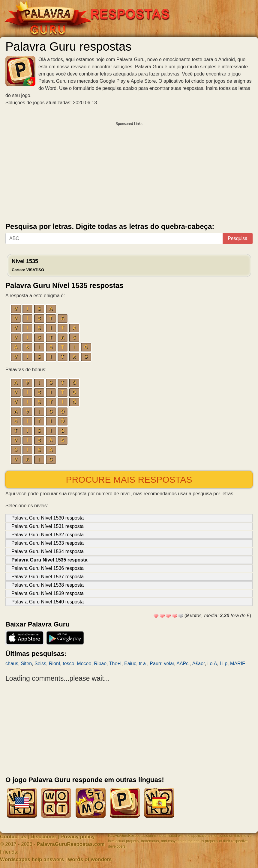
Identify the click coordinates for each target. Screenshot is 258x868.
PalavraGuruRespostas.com (71, 844)
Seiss (40, 664)
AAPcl (183, 664)
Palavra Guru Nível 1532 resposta (48, 535)
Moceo (84, 664)
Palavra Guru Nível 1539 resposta (48, 593)
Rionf (54, 664)
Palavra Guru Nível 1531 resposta (48, 526)
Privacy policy (78, 837)
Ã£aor (199, 664)
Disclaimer (43, 837)
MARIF (238, 664)
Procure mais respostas (129, 480)
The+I (115, 664)
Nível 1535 (28, 265)
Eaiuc (130, 664)
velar (169, 664)
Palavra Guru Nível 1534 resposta (48, 551)
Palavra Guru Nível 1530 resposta (48, 518)
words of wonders (90, 859)
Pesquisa (238, 238)
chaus (12, 664)
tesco (68, 664)
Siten (26, 664)
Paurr (155, 664)
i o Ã (212, 664)
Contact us (13, 837)
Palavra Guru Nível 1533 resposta (48, 543)
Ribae (100, 664)
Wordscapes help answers (32, 859)
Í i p (223, 664)
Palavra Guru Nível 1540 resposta (48, 602)
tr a (143, 664)
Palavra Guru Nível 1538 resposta (48, 585)
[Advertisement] (129, 171)
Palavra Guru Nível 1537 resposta (48, 577)
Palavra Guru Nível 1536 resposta (48, 568)
